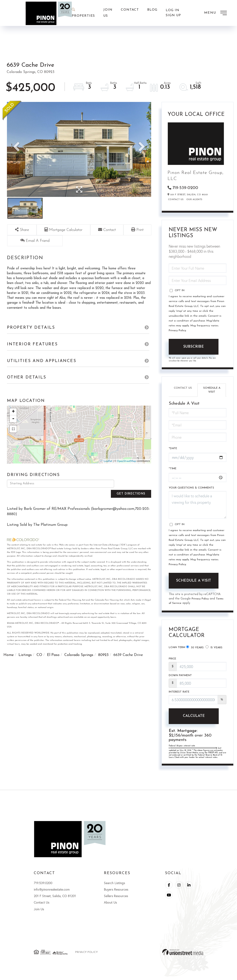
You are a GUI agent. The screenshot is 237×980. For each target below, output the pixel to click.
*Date (173, 449)
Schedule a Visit (212, 391)
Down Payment (180, 678)
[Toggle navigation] (215, 13)
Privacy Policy (177, 331)
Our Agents (194, 200)
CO (39, 656)
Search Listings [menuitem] (114, 886)
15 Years (214, 649)
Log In (173, 10)
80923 (103, 656)
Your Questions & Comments (191, 489)
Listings (25, 656)
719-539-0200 (185, 188)
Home (9, 656)
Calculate (194, 719)
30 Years (195, 649)
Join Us (39, 912)
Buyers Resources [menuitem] (116, 893)
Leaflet (108, 471)
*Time (173, 469)
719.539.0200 (43, 886)
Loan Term (177, 649)
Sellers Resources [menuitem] (116, 899)
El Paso (53, 656)
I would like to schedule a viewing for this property (198, 506)
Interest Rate (179, 695)
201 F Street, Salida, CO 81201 (55, 899)
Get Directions (134, 493)
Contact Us (176, 200)
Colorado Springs (79, 656)
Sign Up (173, 16)
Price (172, 661)
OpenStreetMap (126, 471)
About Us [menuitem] (110, 906)
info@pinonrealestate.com (52, 893)
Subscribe (194, 347)
